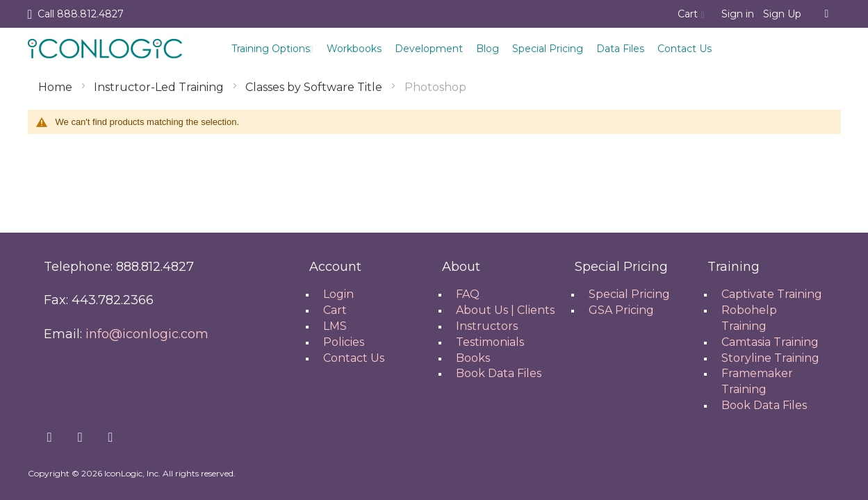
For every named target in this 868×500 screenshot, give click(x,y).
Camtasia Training (770, 342)
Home (57, 87)
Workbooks (354, 49)
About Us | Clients (505, 310)
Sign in (738, 14)
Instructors (487, 326)
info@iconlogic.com (147, 334)
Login (338, 294)
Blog (488, 49)
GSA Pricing (621, 310)
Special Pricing (548, 49)
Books (473, 358)
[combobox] (827, 14)
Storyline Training (770, 358)
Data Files (620, 49)
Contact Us (685, 49)
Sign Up (782, 14)
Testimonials (490, 342)
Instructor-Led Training (160, 87)
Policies (344, 342)
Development (429, 49)
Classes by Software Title (315, 87)
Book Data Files (499, 373)
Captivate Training (772, 294)
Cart (335, 310)
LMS (335, 326)
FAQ (468, 294)
